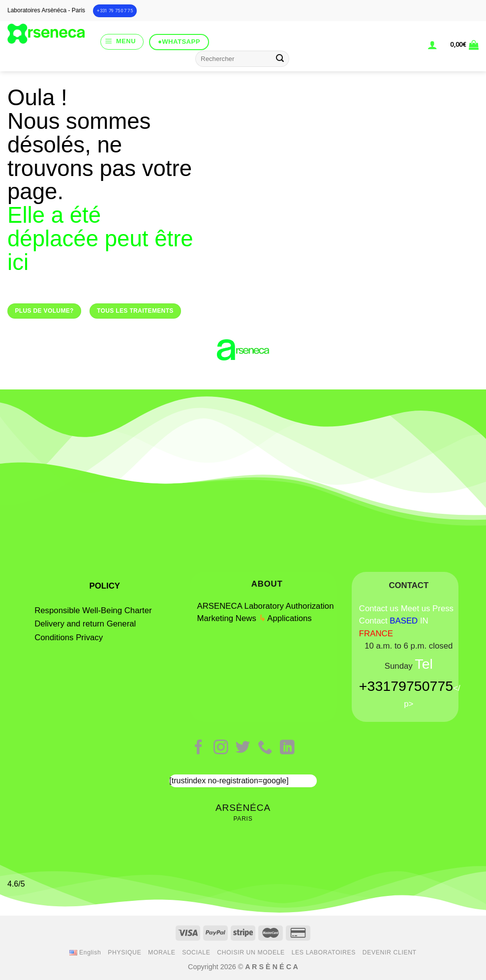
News (246, 618)
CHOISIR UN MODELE (251, 952)
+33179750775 (406, 686)
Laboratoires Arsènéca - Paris (46, 10)
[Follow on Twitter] (243, 748)
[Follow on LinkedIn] (287, 748)
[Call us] (265, 748)
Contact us (379, 609)
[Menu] (122, 42)
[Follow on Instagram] (221, 748)
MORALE (162, 952)
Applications (289, 618)
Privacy (89, 638)
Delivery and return (69, 624)
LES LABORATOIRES (324, 952)
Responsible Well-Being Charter (93, 610)
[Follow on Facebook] (199, 748)
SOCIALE (196, 952)
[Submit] (280, 59)
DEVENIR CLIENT (390, 952)
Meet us (416, 609)
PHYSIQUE (124, 952)
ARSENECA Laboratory (241, 606)
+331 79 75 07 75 (115, 11)
